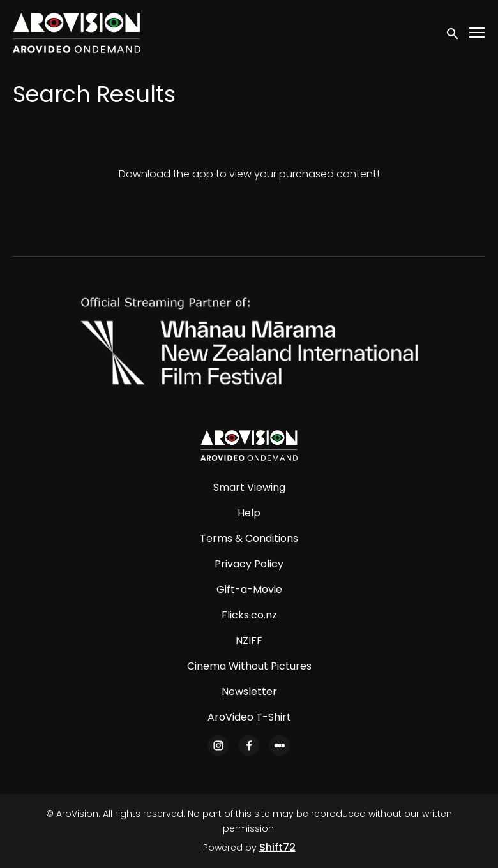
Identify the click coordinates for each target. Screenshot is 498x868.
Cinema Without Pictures (249, 666)
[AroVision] (249, 445)
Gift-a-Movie (249, 589)
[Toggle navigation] (478, 33)
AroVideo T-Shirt (249, 717)
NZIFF (249, 640)
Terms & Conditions (249, 538)
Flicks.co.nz (249, 615)
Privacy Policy (249, 564)
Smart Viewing (249, 487)
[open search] (453, 33)
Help (249, 513)
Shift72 (277, 847)
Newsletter (249, 692)
